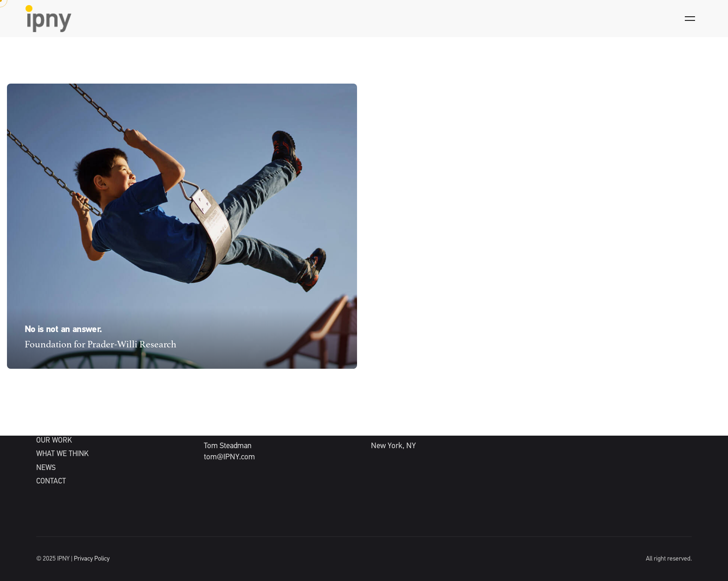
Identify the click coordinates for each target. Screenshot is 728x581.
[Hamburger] (690, 19)
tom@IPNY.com (229, 457)
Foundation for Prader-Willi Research (101, 345)
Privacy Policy (92, 559)
